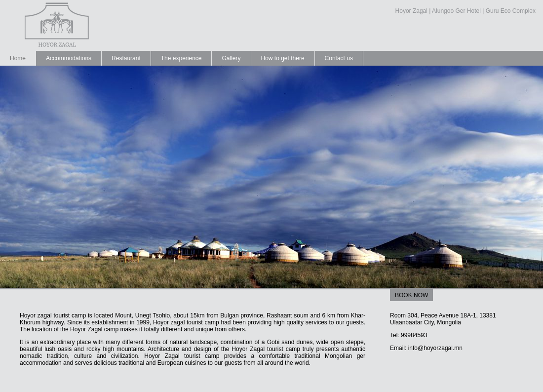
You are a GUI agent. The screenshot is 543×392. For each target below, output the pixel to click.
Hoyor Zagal (411, 11)
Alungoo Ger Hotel (456, 11)
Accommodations (69, 58)
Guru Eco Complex (511, 11)
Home (18, 58)
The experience (181, 58)
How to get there (283, 58)
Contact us (339, 58)
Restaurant (126, 58)
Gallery (231, 58)
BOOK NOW (411, 295)
